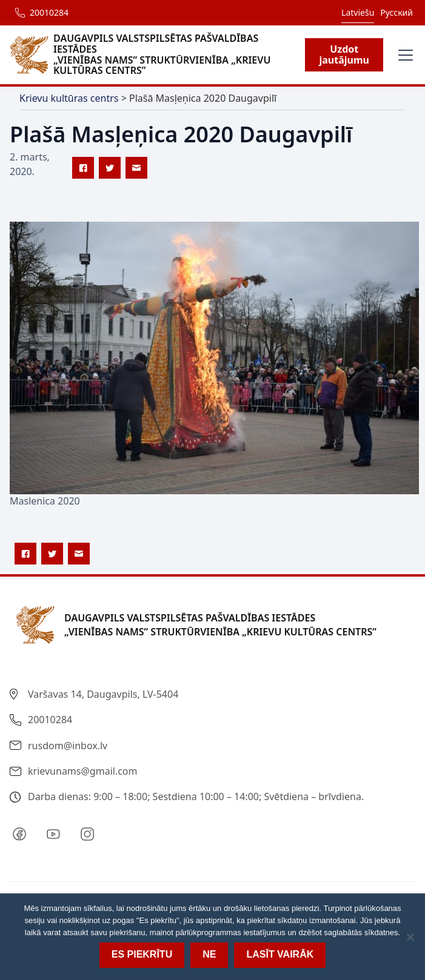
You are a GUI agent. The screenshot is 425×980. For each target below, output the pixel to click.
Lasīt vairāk (280, 954)
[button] (403, 55)
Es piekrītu (142, 954)
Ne (209, 954)
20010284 (49, 12)
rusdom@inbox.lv (68, 746)
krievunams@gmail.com (83, 771)
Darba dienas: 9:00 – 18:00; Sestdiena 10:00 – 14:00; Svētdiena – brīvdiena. (196, 796)
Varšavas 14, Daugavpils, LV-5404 (103, 694)
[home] (157, 55)
